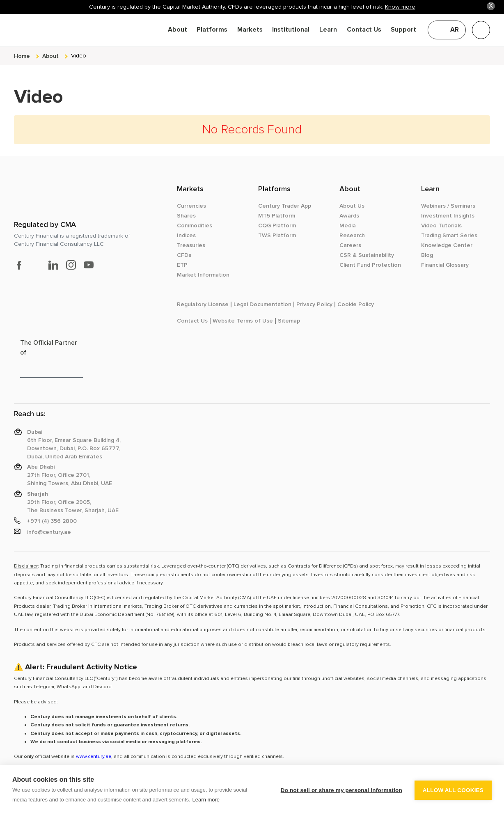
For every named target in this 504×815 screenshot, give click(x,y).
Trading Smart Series (449, 236)
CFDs (184, 255)
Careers (350, 245)
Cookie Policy (356, 304)
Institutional (291, 30)
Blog (427, 255)
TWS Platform (277, 236)
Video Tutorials (441, 226)
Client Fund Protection (370, 265)
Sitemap (289, 321)
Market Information (203, 275)
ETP (182, 265)
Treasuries (191, 245)
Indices (186, 236)
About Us (352, 206)
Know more (400, 7)
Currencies (191, 206)
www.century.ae (94, 756)
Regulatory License (203, 304)
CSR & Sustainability (367, 255)
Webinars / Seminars (448, 206)
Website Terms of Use (243, 321)
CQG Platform (277, 226)
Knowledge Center (447, 245)
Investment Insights (448, 216)
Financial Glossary (445, 265)
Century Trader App (285, 206)
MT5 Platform (277, 216)
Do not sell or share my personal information (341, 790)
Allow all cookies (453, 790)
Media (348, 226)
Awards (349, 216)
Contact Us (364, 30)
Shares (186, 216)
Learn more (206, 800)
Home (22, 56)
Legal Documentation (262, 304)
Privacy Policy (314, 304)
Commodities (195, 226)
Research (352, 236)
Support (403, 30)
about (50, 56)
